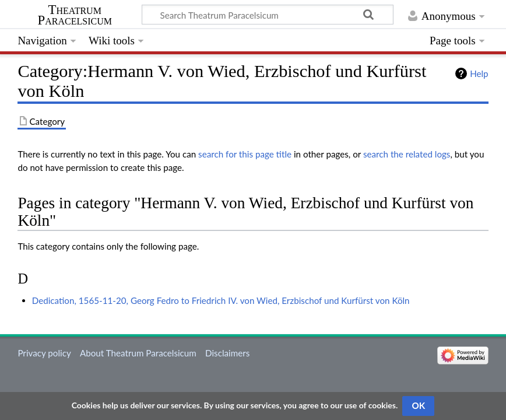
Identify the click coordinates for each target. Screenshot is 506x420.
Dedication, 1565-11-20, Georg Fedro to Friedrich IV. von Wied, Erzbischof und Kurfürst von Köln (221, 300)
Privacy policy (44, 353)
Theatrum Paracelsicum (75, 15)
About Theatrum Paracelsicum (138, 353)
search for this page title (245, 154)
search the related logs (407, 154)
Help (479, 73)
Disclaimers (227, 353)
